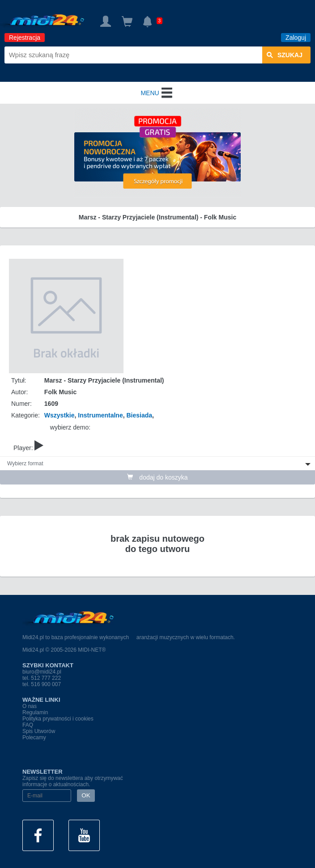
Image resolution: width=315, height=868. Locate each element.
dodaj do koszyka (157, 477)
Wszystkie (60, 415)
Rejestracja (25, 38)
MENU (157, 93)
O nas (30, 706)
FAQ (28, 725)
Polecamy (34, 737)
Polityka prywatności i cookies (58, 719)
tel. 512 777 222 (42, 678)
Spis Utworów (39, 731)
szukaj (285, 55)
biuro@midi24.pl (42, 672)
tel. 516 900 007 (42, 684)
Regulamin (35, 712)
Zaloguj (296, 38)
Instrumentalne (100, 415)
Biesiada (139, 415)
